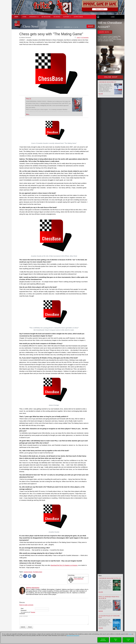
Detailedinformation (103, 640)
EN (73, 27)
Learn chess (78, 17)
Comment (22, 614)
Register (33, 612)
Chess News (31, 26)
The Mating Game (37, 572)
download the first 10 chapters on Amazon (64, 565)
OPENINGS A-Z (34, 17)
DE (71, 27)
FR (77, 27)
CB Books (57, 17)
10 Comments (85, 38)
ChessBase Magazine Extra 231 (110, 578)
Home (24, 17)
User (22, 608)
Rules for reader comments (26, 605)
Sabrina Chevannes (33, 588)
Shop (16, 17)
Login (113, 17)
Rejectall (116, 640)
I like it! (79, 38)
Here (130, 634)
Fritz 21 (28, 99)
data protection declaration (73, 635)
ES (75, 27)
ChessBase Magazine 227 (107, 82)
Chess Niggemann (79, 579)
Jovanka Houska (28, 572)
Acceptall (128, 640)
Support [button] (67, 17)
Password (24, 610)
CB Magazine (46, 17)
